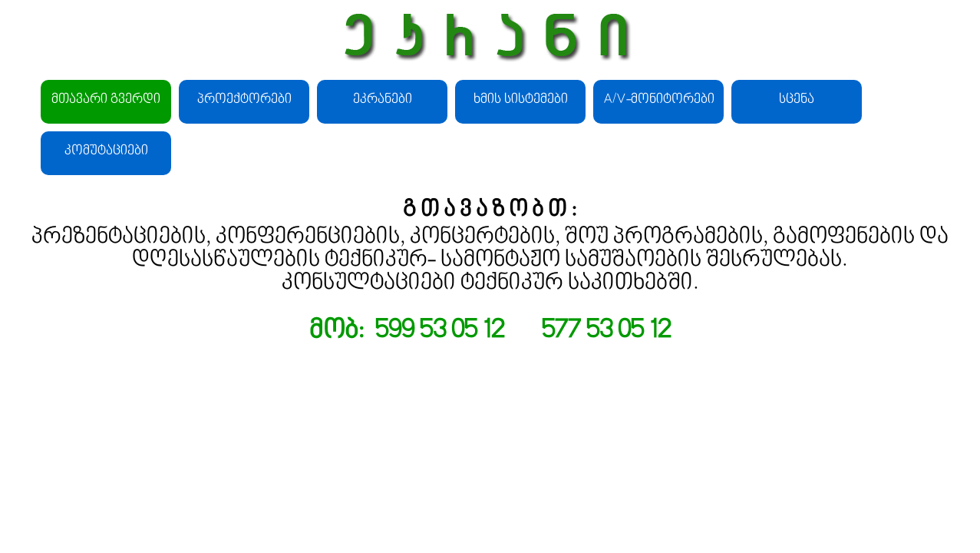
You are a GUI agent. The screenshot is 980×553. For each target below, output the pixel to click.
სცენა (797, 100)
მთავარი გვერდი (106, 100)
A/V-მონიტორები (659, 100)
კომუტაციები (106, 151)
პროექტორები (244, 100)
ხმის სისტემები (521, 100)
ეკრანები (383, 100)
